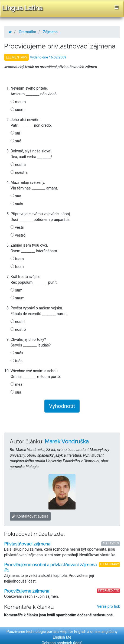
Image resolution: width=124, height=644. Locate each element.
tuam (17, 259)
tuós (17, 361)
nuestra (19, 172)
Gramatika (27, 32)
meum (18, 102)
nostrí (18, 322)
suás (17, 204)
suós (17, 353)
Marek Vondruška (67, 442)
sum (17, 290)
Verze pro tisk (108, 606)
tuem (17, 267)
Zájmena (50, 32)
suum (17, 110)
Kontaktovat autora (30, 516)
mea (17, 384)
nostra (18, 165)
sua (16, 196)
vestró (18, 235)
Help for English (73, 632)
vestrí (17, 227)
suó (16, 141)
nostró (18, 329)
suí (15, 133)
